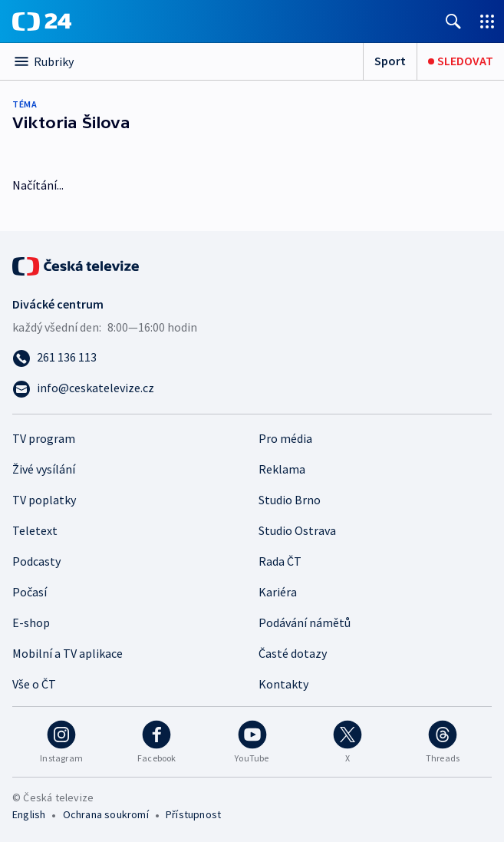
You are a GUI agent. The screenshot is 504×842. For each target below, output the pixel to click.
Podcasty (36, 561)
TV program (44, 438)
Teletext (35, 530)
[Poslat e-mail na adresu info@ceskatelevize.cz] (252, 388)
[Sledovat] (461, 61)
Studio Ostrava (297, 530)
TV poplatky (44, 500)
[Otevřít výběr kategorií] (181, 61)
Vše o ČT (34, 684)
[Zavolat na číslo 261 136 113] (252, 357)
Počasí (30, 592)
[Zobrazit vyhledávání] (453, 21)
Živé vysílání (44, 469)
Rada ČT (280, 561)
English (29, 814)
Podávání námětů (305, 622)
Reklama (282, 469)
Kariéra (278, 592)
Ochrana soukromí (106, 814)
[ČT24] (42, 21)
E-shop (31, 622)
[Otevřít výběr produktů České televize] (487, 21)
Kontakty (283, 684)
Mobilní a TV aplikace (68, 653)
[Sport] (390, 61)
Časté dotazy (293, 653)
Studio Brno (290, 500)
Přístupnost (193, 814)
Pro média (285, 438)
